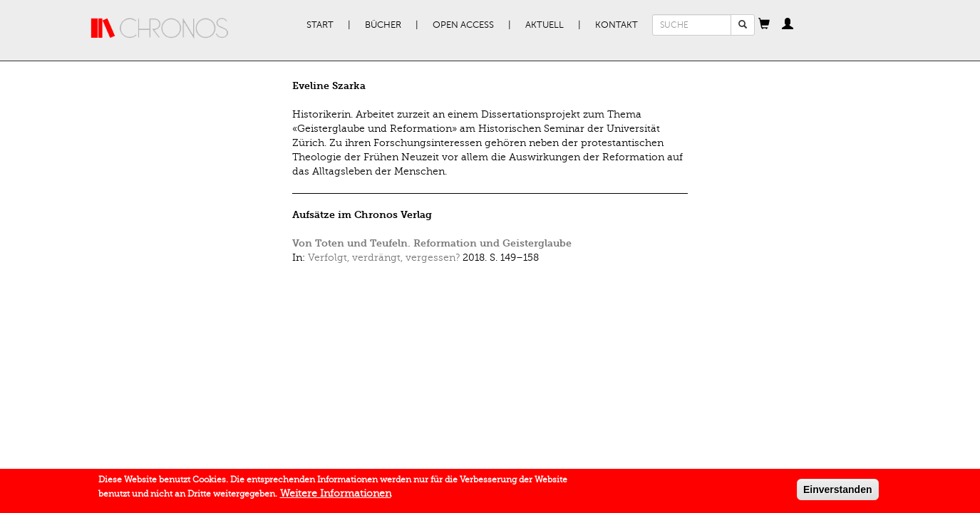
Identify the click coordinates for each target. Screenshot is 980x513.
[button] (764, 25)
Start (320, 25)
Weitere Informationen (336, 495)
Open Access (463, 25)
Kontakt (617, 25)
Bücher (383, 25)
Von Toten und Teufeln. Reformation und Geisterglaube (432, 243)
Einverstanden (837, 491)
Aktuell (545, 25)
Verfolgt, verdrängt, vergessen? (384, 258)
